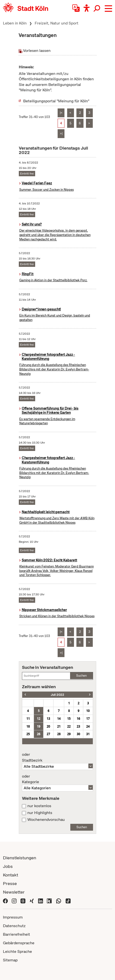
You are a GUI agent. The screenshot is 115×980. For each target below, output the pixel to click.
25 (28, 734)
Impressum (13, 917)
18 (28, 726)
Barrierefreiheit (16, 934)
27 (48, 734)
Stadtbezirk (57, 757)
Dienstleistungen (20, 858)
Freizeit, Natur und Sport (57, 23)
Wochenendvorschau (46, 820)
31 (88, 734)
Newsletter (14, 892)
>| (61, 134)
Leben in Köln (15, 23)
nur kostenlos (39, 806)
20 (48, 726)
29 (69, 734)
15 (69, 719)
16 (78, 719)
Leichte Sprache (17, 951)
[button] (108, 9)
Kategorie (57, 779)
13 (48, 719)
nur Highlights (40, 813)
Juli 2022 (57, 695)
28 (59, 734)
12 (39, 719)
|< (61, 113)
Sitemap (10, 960)
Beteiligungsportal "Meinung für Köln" (56, 101)
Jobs (8, 866)
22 (69, 726)
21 (59, 726)
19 (39, 726)
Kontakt (10, 875)
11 (28, 719)
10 (88, 711)
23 (78, 726)
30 (78, 734)
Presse (10, 883)
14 (59, 719)
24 (88, 726)
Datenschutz (14, 926)
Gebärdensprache (19, 943)
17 (88, 719)
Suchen (81, 676)
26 (39, 734)
